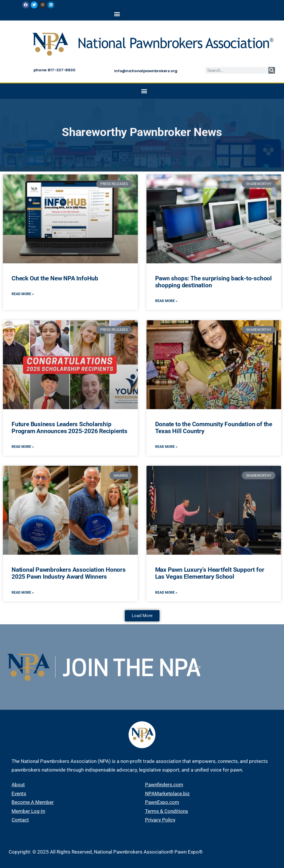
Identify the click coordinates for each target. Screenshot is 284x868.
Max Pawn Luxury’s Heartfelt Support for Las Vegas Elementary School (210, 573)
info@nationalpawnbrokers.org (146, 71)
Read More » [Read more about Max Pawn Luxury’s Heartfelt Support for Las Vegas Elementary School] (166, 593)
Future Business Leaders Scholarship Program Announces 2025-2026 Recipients (69, 428)
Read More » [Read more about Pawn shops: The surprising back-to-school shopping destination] (166, 301)
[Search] (272, 70)
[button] (117, 14)
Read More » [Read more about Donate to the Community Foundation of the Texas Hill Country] (166, 447)
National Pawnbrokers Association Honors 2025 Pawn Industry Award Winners (69, 573)
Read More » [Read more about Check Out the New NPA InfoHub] (23, 294)
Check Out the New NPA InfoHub (55, 278)
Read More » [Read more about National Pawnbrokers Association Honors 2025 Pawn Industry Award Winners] (23, 593)
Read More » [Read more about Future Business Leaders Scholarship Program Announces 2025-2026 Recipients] (23, 447)
